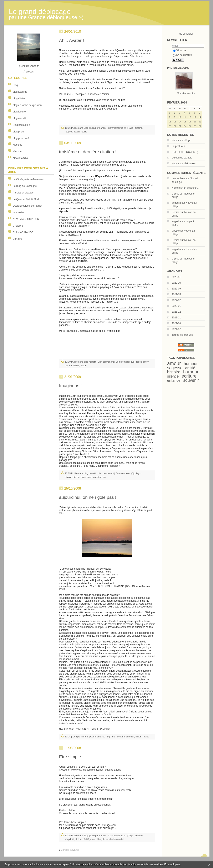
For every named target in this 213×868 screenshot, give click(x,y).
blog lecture (19, 112)
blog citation (20, 99)
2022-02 (176, 300)
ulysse (175, 231)
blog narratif (19, 118)
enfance (174, 380)
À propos (29, 72)
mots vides (96, 839)
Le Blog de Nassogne (25, 186)
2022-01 (176, 306)
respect (69, 132)
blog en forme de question (27, 105)
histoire (174, 372)
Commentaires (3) (125, 473)
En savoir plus (172, 864)
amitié (190, 368)
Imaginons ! (70, 386)
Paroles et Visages (23, 193)
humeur (191, 364)
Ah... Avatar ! (72, 40)
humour (191, 372)
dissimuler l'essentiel (113, 839)
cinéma (139, 128)
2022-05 (176, 294)
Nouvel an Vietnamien (184, 163)
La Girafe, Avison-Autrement (29, 179)
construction (99, 477)
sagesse (175, 368)
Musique (18, 145)
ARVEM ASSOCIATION (26, 219)
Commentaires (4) (117, 836)
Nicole (175, 188)
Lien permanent (98, 128)
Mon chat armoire (186, 93)
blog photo (19, 132)
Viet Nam (18, 151)
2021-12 (176, 312)
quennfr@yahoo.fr (29, 66)
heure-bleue (178, 178)
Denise (176, 212)
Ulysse (176, 194)
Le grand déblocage (40, 12)
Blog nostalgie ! (21, 125)
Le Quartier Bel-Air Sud (26, 199)
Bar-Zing (18, 239)
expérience (86, 477)
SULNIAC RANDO (23, 232)
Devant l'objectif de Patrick (28, 206)
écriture (189, 376)
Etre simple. (71, 757)
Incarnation (19, 212)
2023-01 (176, 277)
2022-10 (176, 283)
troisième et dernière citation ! (88, 152)
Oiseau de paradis (182, 158)
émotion (130, 737)
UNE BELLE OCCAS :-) (185, 152)
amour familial (21, 158)
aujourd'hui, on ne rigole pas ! (88, 497)
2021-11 (176, 318)
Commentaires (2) (125, 362)
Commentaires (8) (117, 128)
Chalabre (18, 226)
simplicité (70, 839)
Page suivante (71, 850)
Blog (15, 85)
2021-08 (176, 323)
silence (173, 376)
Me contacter (186, 34)
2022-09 (176, 289)
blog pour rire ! (21, 138)
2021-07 (176, 329)
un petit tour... (179, 146)
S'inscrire (180, 50)
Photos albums (178, 68)
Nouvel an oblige (181, 140)
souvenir (191, 380)
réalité (84, 132)
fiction (77, 132)
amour (174, 363)
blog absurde (20, 92)
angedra (176, 203)
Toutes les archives (182, 335)
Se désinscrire (182, 55)
